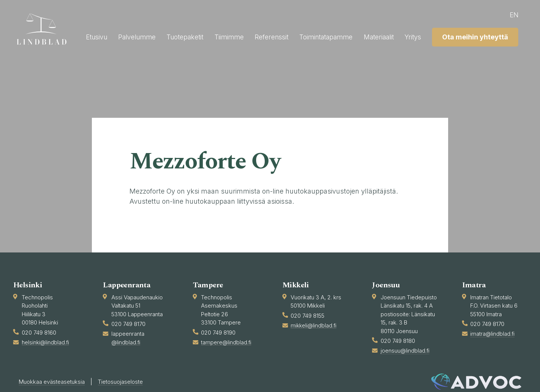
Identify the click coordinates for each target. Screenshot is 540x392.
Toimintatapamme (415, 35)
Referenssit (358, 35)
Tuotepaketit (267, 35)
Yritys (508, 35)
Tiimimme (313, 35)
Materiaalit (471, 35)
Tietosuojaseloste (129, 382)
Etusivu (174, 35)
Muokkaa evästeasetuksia (55, 382)
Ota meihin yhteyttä (473, 54)
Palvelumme (216, 35)
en (512, 15)
